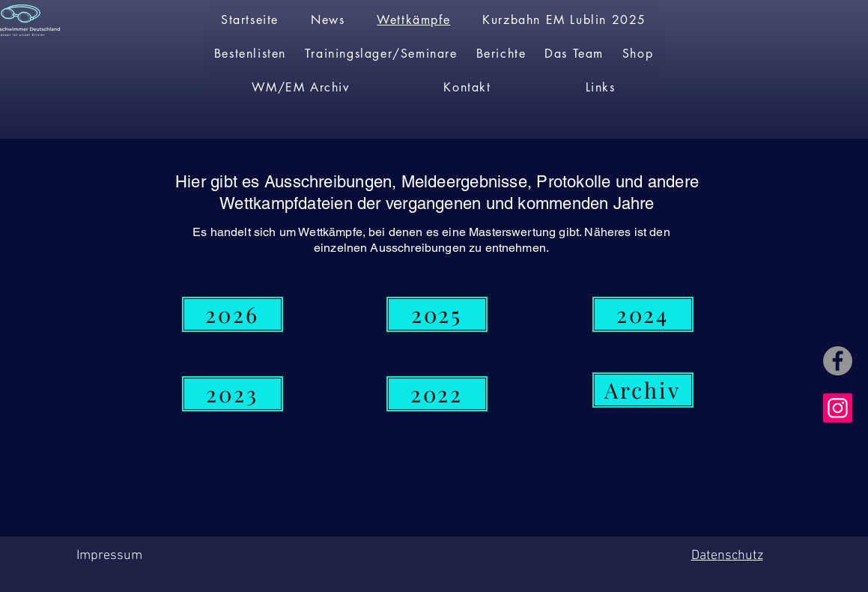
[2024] (643, 314)
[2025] (437, 314)
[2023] (233, 394)
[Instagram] (838, 408)
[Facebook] (838, 361)
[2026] (233, 314)
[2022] (437, 394)
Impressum (109, 556)
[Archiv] (643, 390)
